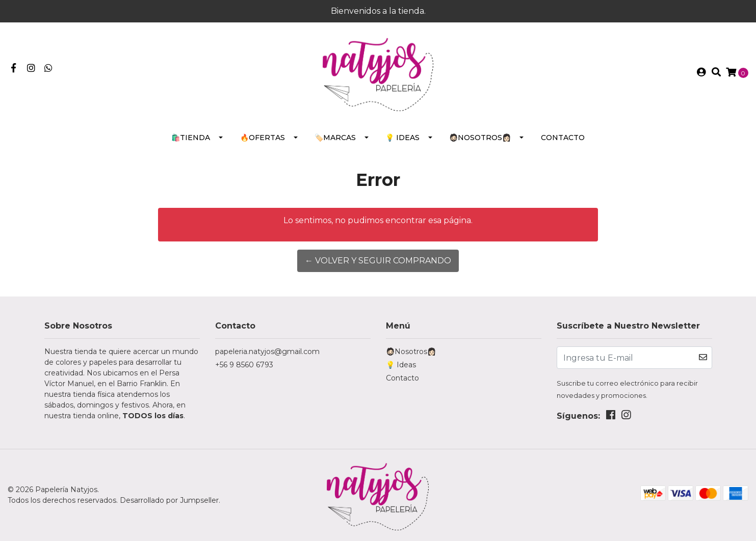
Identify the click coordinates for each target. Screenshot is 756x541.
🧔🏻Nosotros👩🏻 (480, 138)
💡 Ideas (402, 138)
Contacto (563, 138)
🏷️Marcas (335, 138)
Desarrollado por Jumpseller (169, 500)
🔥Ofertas (263, 138)
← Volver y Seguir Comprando (378, 261)
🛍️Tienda (191, 138)
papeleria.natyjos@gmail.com (267, 351)
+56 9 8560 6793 (244, 365)
